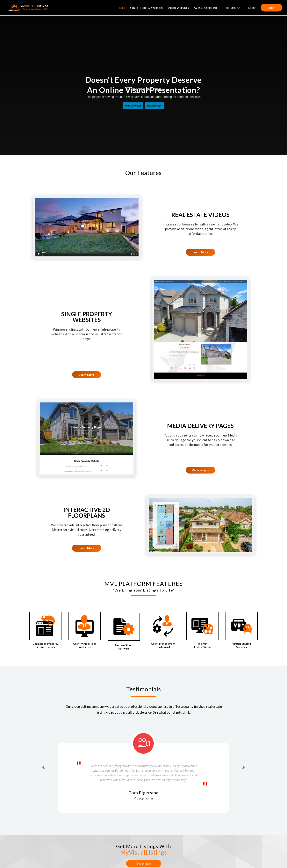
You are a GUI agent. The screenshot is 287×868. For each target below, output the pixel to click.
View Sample (201, 470)
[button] (44, 767)
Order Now (144, 864)
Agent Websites (179, 8)
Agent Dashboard (205, 8)
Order (252, 8)
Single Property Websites (147, 8)
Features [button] (232, 8)
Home (121, 8)
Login (271, 8)
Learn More (201, 252)
